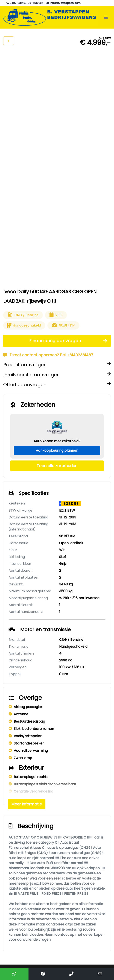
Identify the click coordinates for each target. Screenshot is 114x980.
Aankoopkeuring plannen (57, 450)
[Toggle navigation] (106, 17)
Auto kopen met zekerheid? (57, 441)
